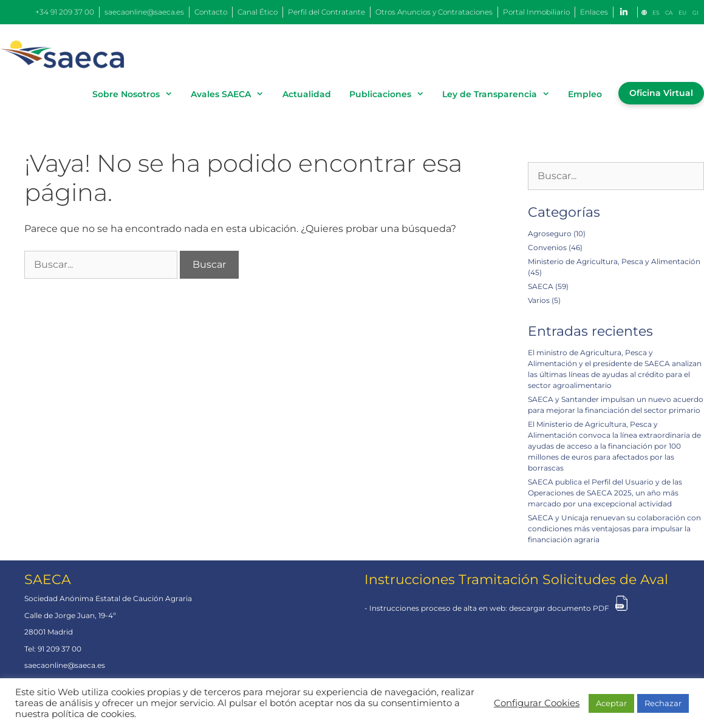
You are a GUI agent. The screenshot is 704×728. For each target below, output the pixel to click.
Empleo (585, 94)
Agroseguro (550, 233)
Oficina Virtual (661, 93)
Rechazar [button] (663, 703)
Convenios (547, 247)
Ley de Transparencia (501, 94)
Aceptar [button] (611, 703)
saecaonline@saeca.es (65, 665)
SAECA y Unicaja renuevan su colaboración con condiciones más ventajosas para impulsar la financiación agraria (614, 529)
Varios (539, 300)
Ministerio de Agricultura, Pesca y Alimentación (614, 261)
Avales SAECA (232, 94)
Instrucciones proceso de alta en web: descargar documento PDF (489, 608)
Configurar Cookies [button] (537, 703)
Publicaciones (391, 94)
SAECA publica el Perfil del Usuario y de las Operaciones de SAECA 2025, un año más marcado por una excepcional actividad (605, 493)
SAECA (541, 286)
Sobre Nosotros (137, 94)
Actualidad (307, 94)
